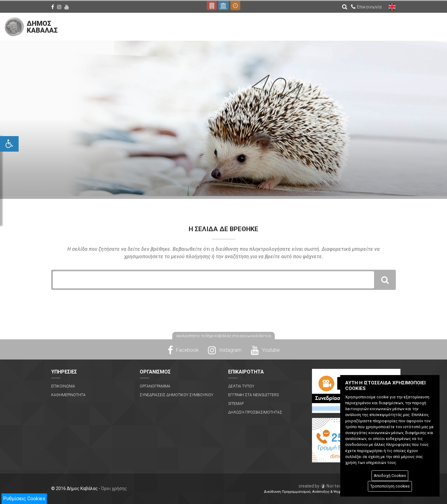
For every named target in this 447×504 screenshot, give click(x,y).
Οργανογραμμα (155, 386)
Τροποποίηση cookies (390, 486)
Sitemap (236, 404)
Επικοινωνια (63, 386)
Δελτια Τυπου (241, 386)
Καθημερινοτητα (68, 395)
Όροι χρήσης (114, 488)
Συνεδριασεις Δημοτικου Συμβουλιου (176, 395)
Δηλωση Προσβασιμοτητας (255, 412)
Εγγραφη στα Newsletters (253, 395)
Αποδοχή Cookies (390, 476)
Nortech (322, 486)
